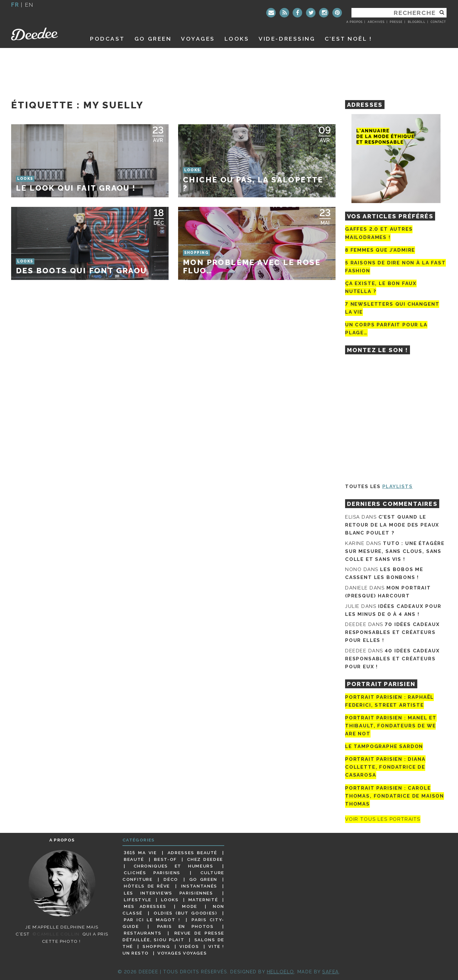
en (29, 5)
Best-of (165, 859)
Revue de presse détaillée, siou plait (173, 936)
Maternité (203, 900)
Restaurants (143, 933)
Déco (171, 879)
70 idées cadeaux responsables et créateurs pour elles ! (392, 632)
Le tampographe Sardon (384, 746)
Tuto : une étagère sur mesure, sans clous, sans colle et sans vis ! (395, 551)
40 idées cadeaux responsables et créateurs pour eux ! (392, 659)
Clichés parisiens (152, 873)
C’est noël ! (348, 39)
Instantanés (199, 886)
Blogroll (417, 22)
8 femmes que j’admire (380, 250)
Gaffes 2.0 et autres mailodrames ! (379, 233)
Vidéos (189, 946)
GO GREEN (153, 39)
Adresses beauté (192, 853)
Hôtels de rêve (147, 886)
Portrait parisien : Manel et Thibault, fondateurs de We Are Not (391, 726)
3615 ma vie (140, 853)
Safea (331, 972)
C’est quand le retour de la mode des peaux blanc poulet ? (392, 525)
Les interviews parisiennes (168, 893)
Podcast (108, 39)
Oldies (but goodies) (185, 913)
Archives (376, 22)
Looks (237, 39)
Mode (190, 906)
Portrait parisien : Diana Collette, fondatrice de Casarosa (385, 767)
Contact (438, 22)
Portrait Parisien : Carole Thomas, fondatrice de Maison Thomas (395, 796)
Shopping (156, 946)
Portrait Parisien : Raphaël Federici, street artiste (389, 701)
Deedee (43, 34)
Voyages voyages (182, 953)
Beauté (134, 859)
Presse (396, 22)
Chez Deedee (205, 859)
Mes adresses (145, 906)
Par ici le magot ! (152, 920)
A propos (354, 22)
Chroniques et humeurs (173, 866)
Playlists (398, 487)
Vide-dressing (287, 39)
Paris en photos (185, 926)
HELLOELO (281, 972)
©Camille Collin (56, 934)
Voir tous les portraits (383, 819)
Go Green (203, 879)
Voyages (198, 39)
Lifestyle (138, 900)
